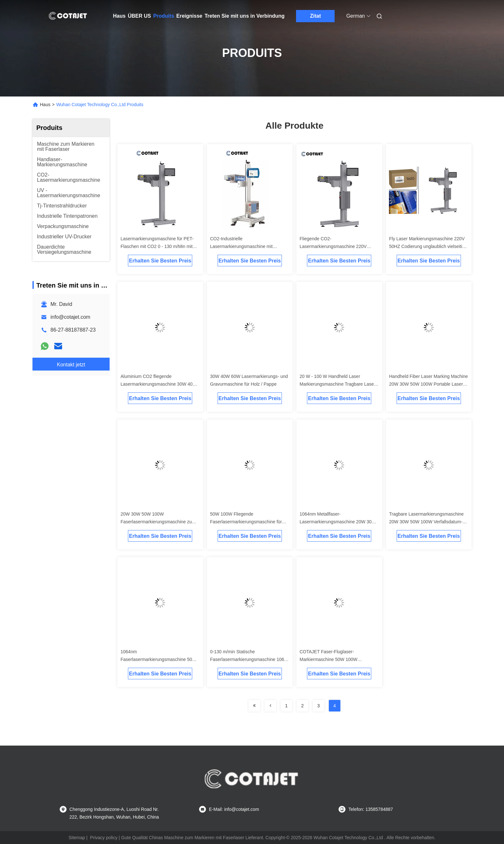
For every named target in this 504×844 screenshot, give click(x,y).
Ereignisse (189, 16)
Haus (119, 16)
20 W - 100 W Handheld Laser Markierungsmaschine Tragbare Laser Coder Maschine (337, 384)
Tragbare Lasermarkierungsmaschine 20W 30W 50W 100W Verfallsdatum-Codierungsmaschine (427, 522)
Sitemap (77, 838)
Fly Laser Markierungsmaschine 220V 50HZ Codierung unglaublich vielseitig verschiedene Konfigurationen (427, 246)
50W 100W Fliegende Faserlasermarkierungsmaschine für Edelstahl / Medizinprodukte (246, 522)
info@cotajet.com (70, 317)
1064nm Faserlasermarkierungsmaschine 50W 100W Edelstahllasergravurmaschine (158, 659)
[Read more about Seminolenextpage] (254, 706)
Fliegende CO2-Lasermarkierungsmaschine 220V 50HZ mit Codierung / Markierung (333, 246)
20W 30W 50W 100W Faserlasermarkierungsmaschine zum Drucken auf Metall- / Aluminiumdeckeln (160, 522)
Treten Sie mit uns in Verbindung (244, 16)
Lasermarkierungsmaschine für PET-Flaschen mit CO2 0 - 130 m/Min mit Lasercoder (157, 246)
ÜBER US (139, 16)
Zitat (316, 16)
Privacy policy (104, 838)
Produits (164, 16)
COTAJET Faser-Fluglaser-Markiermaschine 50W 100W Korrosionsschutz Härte (328, 659)
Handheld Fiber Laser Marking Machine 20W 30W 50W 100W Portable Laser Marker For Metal (429, 384)
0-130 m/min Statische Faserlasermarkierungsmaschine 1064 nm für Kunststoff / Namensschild (248, 659)
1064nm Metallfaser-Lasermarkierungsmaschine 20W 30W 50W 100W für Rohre (338, 522)
